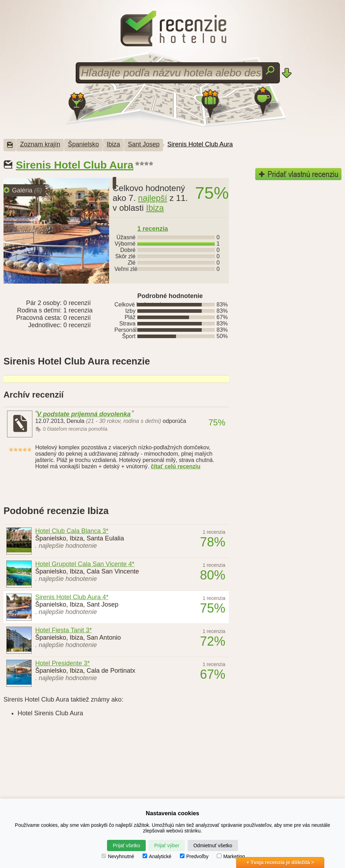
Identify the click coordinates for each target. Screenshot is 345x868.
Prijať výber (167, 845)
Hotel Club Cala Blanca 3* (72, 531)
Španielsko (83, 144)
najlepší (153, 198)
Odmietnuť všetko (213, 845)
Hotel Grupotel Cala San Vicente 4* (85, 564)
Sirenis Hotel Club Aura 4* (72, 597)
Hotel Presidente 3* (62, 663)
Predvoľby (194, 856)
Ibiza (113, 144)
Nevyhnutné (118, 856)
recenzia (153, 229)
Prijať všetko (126, 845)
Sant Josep (144, 144)
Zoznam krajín (40, 144)
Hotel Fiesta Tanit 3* (64, 630)
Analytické (157, 856)
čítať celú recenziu (175, 466)
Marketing (231, 856)
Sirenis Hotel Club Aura (200, 144)
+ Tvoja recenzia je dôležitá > (280, 862)
